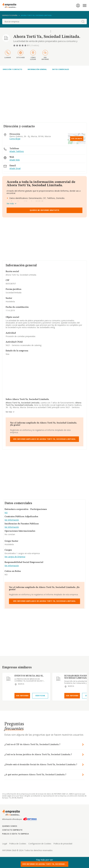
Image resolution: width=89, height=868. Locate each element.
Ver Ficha (40, 696)
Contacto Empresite (12, 830)
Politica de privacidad (63, 844)
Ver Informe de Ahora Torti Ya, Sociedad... (44, 864)
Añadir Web (15, 160)
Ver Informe (22, 696)
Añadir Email (15, 169)
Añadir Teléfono (17, 151)
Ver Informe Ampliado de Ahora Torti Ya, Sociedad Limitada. (45, 439)
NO (6, 513)
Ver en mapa (77, 139)
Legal (5, 844)
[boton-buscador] (83, 21)
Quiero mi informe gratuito (44, 210)
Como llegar (15, 139)
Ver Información (12, 520)
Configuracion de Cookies (40, 844)
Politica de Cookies (18, 844)
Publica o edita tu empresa (16, 834)
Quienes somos (10, 826)
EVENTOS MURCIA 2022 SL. (29, 676)
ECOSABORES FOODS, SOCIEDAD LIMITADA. (76, 677)
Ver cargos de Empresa (15, 557)
